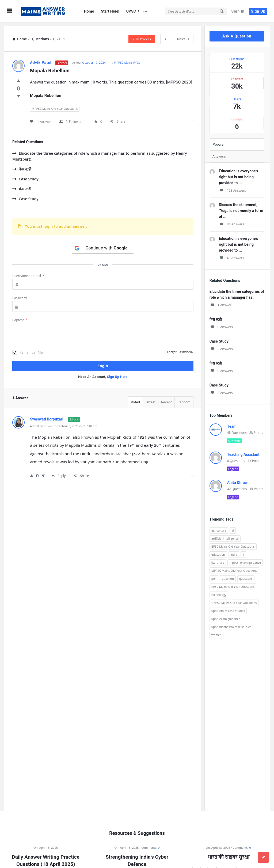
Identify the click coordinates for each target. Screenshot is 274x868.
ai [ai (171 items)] (233, 527)
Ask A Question (237, 33)
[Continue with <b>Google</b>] (103, 245)
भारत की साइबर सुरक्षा (228, 853)
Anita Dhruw (237, 479)
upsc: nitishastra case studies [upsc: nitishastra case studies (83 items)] (231, 623)
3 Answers (221, 345)
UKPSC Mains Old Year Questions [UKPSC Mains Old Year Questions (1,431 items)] (234, 599)
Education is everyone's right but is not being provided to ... (239, 173)
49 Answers (231, 254)
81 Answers (231, 221)
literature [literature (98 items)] (218, 559)
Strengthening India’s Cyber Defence (137, 857)
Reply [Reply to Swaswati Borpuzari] (59, 472)
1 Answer (220, 302)
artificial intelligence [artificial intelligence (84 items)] (225, 535)
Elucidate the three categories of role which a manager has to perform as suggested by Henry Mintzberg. (100, 153)
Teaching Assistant (243, 451)
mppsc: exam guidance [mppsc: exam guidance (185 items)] (245, 559)
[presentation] (53, 330)
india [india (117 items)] (234, 551)
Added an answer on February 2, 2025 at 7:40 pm (64, 422)
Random (184, 399)
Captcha (20, 317)
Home (89, 11)
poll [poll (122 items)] (214, 575)
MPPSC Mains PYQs (127, 59)
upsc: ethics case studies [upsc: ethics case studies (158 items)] (228, 607)
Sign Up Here (117, 373)
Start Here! (110, 11)
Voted (135, 399)
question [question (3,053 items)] (228, 575)
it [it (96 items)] (243, 551)
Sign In (238, 11)
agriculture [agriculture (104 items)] (219, 527)
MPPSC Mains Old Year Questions (55, 105)
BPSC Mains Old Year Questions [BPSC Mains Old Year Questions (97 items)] (233, 543)
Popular (219, 141)
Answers (219, 153)
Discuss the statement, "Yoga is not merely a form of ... (241, 207)
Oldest (151, 399)
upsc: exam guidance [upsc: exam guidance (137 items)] (226, 615)
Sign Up (258, 11)
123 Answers (232, 187)
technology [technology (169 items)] (219, 591)
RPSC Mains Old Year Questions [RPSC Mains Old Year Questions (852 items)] (233, 583)
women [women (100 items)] (216, 631)
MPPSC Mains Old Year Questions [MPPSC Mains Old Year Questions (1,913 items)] (234, 567)
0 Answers (221, 323)
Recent (166, 399)
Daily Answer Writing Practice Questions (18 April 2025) (46, 857)
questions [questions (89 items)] (246, 575)
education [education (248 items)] (218, 551)
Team (232, 423)
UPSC (133, 11)
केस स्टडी (22, 166)
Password (21, 295)
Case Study (25, 175)
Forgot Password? (180, 349)
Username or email (28, 272)
